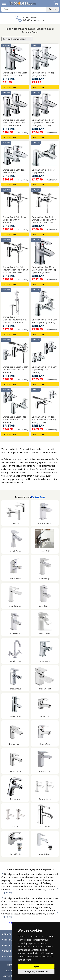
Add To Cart (10, 87)
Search (52, 9)
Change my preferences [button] (36, 971)
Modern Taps (38, 497)
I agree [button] (36, 966)
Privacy (11, 965)
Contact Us (12, 970)
